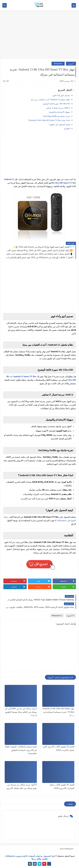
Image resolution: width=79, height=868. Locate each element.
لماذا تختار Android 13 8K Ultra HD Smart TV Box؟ (49, 120)
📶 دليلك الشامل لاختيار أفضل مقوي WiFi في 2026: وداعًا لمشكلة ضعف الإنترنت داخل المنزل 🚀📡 (39, 250)
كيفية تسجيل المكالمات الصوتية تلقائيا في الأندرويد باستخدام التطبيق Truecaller (21, 750)
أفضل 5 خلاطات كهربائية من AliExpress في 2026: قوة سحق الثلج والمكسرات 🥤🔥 (39, 257)
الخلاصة (67, 129)
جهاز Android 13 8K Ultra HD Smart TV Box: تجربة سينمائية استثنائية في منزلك (58, 712)
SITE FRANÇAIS (66, 849)
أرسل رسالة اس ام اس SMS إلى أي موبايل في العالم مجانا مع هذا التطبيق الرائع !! (21, 712)
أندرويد (71, 64)
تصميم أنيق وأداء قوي (61, 95)
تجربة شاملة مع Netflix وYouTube (56, 116)
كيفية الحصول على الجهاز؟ (59, 125)
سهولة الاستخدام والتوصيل (59, 112)
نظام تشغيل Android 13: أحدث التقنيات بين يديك (50, 100)
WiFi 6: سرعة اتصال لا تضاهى (58, 108)
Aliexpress (58, 64)
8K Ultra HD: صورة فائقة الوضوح (56, 104)
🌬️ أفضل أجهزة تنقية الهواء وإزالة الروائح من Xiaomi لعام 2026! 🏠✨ (43, 247)
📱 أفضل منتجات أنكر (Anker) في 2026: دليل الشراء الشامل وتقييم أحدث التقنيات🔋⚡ (39, 254)
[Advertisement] (39, 36)
